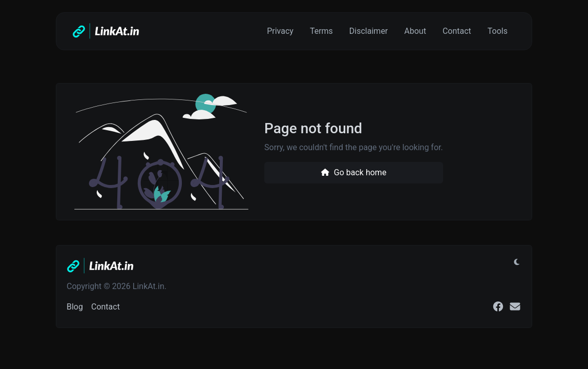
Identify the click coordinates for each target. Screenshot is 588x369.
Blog (75, 307)
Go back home (353, 172)
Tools (498, 31)
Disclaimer (369, 31)
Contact (457, 31)
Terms (321, 31)
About (415, 31)
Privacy (280, 31)
